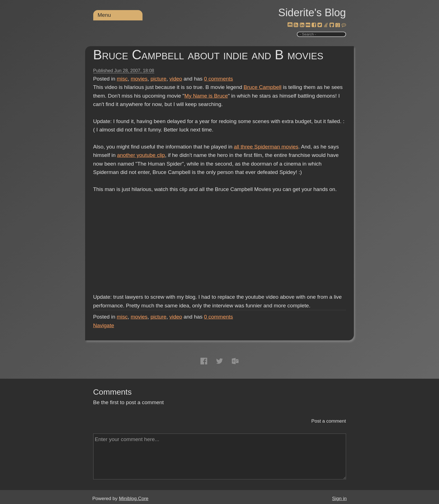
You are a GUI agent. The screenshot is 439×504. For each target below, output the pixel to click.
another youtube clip (141, 155)
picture (158, 79)
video (176, 79)
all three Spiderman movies (266, 147)
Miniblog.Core (134, 499)
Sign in (339, 499)
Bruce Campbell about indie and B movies (208, 55)
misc (122, 79)
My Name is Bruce (206, 96)
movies (139, 79)
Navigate (104, 325)
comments (219, 79)
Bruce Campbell (262, 87)
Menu (104, 15)
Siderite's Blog (312, 13)
